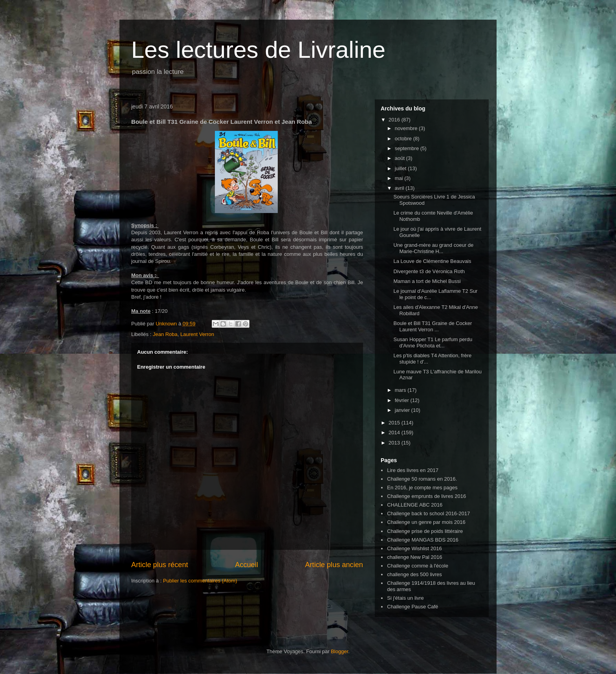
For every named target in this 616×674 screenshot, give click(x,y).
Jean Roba (165, 334)
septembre (408, 148)
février (403, 400)
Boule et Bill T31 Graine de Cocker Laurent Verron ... (433, 326)
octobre (404, 139)
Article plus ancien (334, 565)
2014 (395, 432)
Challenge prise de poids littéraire (425, 531)
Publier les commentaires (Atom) (200, 581)
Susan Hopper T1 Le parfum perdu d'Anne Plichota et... (433, 343)
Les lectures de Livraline (258, 50)
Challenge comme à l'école (418, 566)
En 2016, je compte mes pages (422, 488)
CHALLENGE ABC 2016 (415, 505)
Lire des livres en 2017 (413, 470)
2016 (395, 120)
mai (400, 178)
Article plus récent (160, 565)
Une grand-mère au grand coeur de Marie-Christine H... (433, 248)
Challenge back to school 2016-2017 (428, 513)
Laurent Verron (197, 334)
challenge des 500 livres (414, 574)
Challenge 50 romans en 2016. (422, 479)
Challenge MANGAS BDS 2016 (423, 540)
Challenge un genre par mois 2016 (426, 522)
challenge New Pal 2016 (414, 557)
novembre (407, 128)
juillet (401, 168)
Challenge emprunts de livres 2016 (426, 496)
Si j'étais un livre (405, 598)
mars (401, 390)
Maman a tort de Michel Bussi (427, 281)
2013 (395, 443)
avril (400, 188)
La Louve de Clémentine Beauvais (432, 261)
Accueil (247, 565)
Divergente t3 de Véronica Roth (429, 271)
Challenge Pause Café (412, 607)
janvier (403, 410)
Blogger (339, 651)
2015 (395, 423)
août (401, 158)
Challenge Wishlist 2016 (414, 548)
